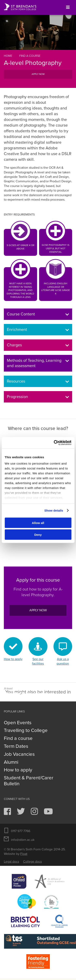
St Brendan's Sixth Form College (20, 7)
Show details (54, 510)
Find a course (30, 56)
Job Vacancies (19, 754)
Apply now (38, 74)
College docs (32, 862)
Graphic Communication (38, 692)
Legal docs (11, 862)
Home (8, 56)
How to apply (18, 770)
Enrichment (38, 330)
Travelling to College (26, 731)
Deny (38, 535)
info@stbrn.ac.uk (23, 840)
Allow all (38, 523)
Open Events (18, 723)
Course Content (38, 314)
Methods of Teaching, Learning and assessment (38, 363)
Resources (38, 381)
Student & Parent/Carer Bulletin (29, 781)
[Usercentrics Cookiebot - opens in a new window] (54, 443)
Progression (38, 397)
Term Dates (16, 746)
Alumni (11, 762)
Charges (38, 345)
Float (24, 854)
